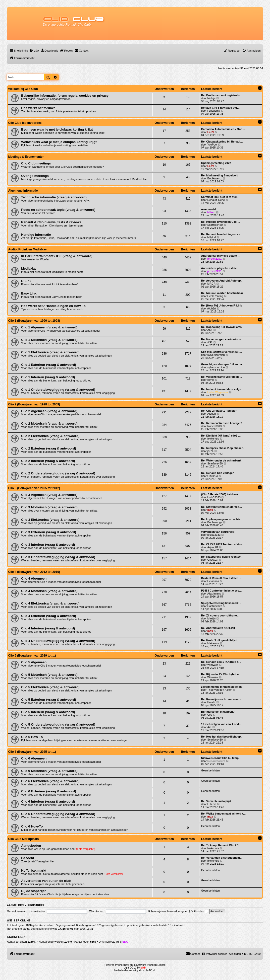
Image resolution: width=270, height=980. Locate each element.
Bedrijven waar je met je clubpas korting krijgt (57, 129)
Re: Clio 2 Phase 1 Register (219, 411)
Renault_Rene (216, 200)
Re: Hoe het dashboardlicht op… (222, 737)
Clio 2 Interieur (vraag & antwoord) (48, 461)
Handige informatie (36, 235)
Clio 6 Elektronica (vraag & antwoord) (50, 781)
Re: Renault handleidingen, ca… (222, 234)
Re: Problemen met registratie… (222, 95)
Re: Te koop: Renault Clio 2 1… (221, 845)
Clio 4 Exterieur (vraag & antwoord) (49, 616)
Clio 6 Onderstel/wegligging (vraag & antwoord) (58, 814)
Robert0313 (215, 426)
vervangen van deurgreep (218, 532)
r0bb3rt (212, 308)
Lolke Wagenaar (218, 392)
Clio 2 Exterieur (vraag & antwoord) (49, 448)
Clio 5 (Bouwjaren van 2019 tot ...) (32, 656)
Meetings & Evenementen (26, 157)
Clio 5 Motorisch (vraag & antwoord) (49, 675)
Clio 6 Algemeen (34, 758)
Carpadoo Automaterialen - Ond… (223, 129)
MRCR (211, 284)
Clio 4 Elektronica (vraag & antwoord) (50, 603)
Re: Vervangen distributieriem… (222, 858)
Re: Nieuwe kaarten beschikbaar (222, 293)
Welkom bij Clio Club (23, 89)
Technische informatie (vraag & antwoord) (54, 197)
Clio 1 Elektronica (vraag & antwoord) (50, 352)
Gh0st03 (213, 476)
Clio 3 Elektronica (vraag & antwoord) (50, 520)
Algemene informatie (23, 191)
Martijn (211, 618)
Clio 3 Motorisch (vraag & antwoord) (49, 507)
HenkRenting (215, 296)
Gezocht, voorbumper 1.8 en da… (223, 364)
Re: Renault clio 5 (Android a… (221, 662)
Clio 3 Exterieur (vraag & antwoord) (49, 532)
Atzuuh (212, 414)
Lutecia (212, 804)
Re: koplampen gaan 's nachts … (222, 519)
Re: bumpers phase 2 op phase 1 (222, 448)
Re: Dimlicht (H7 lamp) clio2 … (221, 436)
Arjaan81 (213, 547)
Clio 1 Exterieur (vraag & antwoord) (49, 365)
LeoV (211, 132)
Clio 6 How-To (32, 826)
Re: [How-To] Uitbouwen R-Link (221, 305)
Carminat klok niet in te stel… (220, 197)
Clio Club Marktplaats (24, 839)
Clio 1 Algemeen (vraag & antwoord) (49, 327)
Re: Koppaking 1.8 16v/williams (221, 327)
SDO (125, 942)
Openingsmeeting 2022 (216, 163)
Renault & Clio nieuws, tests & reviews (51, 222)
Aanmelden (15, 905)
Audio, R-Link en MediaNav (27, 249)
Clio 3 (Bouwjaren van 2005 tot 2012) (34, 488)
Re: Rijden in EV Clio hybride (220, 674)
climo (211, 380)
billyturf (212, 237)
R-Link (26, 281)
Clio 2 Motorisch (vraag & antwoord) (49, 423)
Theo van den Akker (219, 690)
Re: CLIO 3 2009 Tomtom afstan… (223, 544)
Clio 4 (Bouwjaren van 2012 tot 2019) (34, 572)
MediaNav (29, 268)
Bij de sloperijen (34, 891)
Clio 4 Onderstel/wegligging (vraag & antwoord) (58, 641)
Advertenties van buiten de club (46, 881)
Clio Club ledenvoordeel (25, 123)
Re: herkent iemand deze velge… (222, 389)
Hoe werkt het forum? (38, 108)
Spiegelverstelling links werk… (221, 603)
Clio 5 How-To (32, 737)
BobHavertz (214, 178)
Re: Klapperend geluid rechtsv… (222, 557)
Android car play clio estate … (221, 256)
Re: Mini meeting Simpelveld (220, 175)
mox (210, 510)
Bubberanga (215, 522)
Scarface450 (215, 225)
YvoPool (212, 145)
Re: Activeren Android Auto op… (222, 281)
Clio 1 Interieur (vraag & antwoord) (48, 377)
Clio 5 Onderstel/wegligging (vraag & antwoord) (58, 724)
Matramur (213, 643)
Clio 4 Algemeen (34, 578)
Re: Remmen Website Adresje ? (222, 423)
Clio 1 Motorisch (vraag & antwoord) (49, 340)
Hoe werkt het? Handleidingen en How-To (53, 306)
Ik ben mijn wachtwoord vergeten (168, 911)
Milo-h (211, 212)
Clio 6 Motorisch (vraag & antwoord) (49, 771)
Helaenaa (213, 581)
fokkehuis (213, 439)
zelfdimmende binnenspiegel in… (223, 687)
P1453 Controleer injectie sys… (221, 591)
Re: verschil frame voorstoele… (222, 377)
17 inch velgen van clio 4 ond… (221, 724)
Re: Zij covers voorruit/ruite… (220, 615)
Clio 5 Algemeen (34, 662)
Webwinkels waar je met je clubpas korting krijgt (59, 142)
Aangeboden (31, 846)
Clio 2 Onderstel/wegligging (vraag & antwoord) (58, 473)
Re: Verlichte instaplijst (216, 801)
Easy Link (29, 293)
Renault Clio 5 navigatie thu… (220, 108)
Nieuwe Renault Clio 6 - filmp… (221, 758)
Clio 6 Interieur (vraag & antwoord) (48, 801)
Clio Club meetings (36, 163)
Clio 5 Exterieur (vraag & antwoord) (49, 700)
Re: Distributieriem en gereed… (221, 507)
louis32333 (214, 497)
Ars (209, 727)
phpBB (122, 965)
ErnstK (211, 702)
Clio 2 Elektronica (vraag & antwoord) (50, 436)
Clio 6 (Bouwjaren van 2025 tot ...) (32, 752)
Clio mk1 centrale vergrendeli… (221, 352)
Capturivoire (215, 606)
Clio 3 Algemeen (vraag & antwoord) (49, 495)
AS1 (210, 330)
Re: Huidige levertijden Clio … (221, 222)
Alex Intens (214, 594)
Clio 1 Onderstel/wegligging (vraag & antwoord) (58, 390)
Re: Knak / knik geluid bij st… (220, 640)
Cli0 (210, 715)
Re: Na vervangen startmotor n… (222, 339)
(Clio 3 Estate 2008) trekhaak (220, 494)
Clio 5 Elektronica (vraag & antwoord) (50, 687)
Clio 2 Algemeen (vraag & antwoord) (49, 411)
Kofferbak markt (34, 870)
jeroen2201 (214, 259)
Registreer (36, 905)
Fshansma (214, 111)
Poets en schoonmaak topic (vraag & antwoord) (58, 210)
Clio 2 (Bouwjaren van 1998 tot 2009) (34, 404)
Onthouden (199, 911)
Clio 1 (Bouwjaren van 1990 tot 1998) (34, 321)
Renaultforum (216, 761)
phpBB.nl (150, 970)
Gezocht (28, 858)
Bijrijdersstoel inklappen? (218, 712)
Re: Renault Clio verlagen (218, 473)
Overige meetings (35, 176)
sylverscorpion (216, 355)
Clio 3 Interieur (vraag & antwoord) (48, 545)
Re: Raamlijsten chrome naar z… (222, 699)
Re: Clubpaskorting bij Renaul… (222, 142)
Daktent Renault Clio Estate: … (221, 578)
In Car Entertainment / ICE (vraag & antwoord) (57, 256)
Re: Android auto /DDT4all (218, 628)
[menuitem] (34, 51)
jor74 (210, 451)
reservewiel (209, 209)
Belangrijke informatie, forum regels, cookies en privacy (65, 96)
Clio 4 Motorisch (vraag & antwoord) (49, 591)
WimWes (213, 665)
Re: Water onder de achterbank (221, 460)
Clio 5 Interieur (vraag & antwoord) (48, 712)
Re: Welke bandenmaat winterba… (223, 814)
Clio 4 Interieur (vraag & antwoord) (48, 628)
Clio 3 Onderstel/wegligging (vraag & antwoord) (58, 557)
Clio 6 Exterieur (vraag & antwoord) (49, 791)
